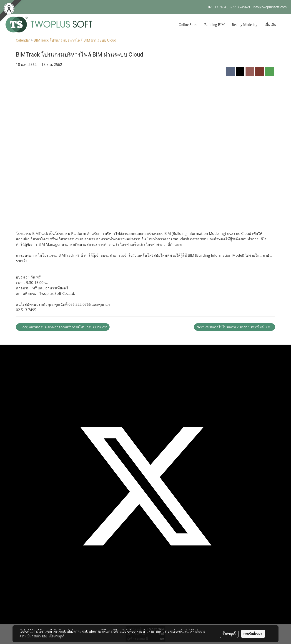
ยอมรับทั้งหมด (253, 634)
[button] (284, 25)
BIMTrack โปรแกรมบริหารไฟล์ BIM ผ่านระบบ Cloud (75, 40)
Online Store (188, 25)
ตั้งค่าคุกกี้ (229, 634)
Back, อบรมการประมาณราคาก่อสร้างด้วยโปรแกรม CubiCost (63, 327)
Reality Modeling (245, 25)
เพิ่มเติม (270, 25)
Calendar (23, 40)
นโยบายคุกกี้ (57, 636)
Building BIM (214, 25)
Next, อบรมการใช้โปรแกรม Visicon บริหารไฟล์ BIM (235, 327)
